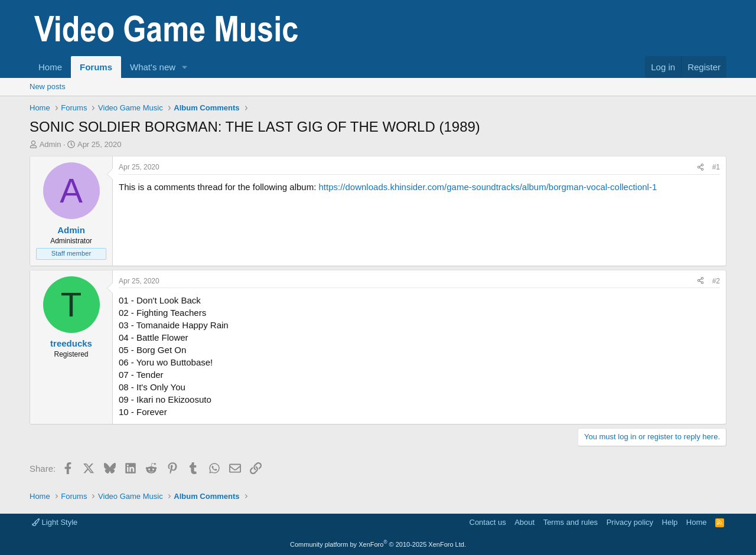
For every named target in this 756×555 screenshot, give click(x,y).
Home (50, 67)
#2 (716, 281)
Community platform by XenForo (378, 544)
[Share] (700, 167)
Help (670, 522)
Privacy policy (630, 522)
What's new (153, 67)
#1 (716, 167)
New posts (48, 86)
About (524, 522)
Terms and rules (571, 522)
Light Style (55, 522)
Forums (96, 67)
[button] (185, 67)
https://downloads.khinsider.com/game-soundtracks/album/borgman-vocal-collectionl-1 (488, 187)
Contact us (488, 522)
